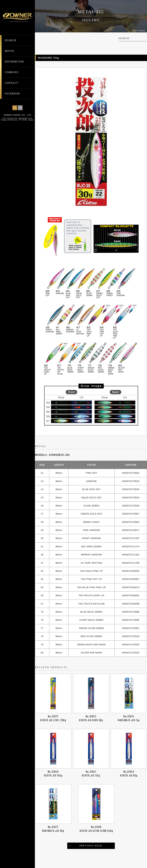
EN (15, 108)
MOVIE (9, 51)
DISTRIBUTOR (14, 62)
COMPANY (12, 72)
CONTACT (11, 83)
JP (20, 108)
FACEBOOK (12, 94)
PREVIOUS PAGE (91, 846)
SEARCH (10, 40)
